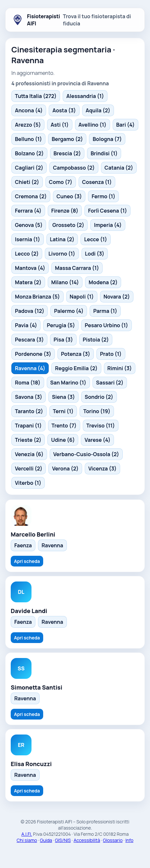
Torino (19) (97, 411)
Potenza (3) (76, 354)
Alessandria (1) (85, 96)
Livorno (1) (62, 254)
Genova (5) (29, 225)
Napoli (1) (82, 297)
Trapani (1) (28, 426)
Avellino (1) (93, 125)
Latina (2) (62, 239)
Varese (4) (97, 440)
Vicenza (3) (102, 469)
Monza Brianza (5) (37, 297)
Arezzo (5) (28, 125)
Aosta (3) (64, 110)
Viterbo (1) (28, 483)
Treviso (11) (101, 426)
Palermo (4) (69, 311)
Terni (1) (63, 411)
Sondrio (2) (99, 397)
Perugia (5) (61, 325)
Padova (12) (30, 311)
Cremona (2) (31, 196)
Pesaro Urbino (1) (106, 325)
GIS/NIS (63, 840)
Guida (46, 840)
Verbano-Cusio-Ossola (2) (86, 454)
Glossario (113, 840)
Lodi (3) (95, 254)
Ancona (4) (29, 110)
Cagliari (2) (29, 168)
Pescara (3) (29, 340)
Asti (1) (60, 125)
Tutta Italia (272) (36, 96)
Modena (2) (103, 282)
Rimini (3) (120, 368)
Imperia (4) (108, 225)
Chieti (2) (27, 182)
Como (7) (61, 182)
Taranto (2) (29, 411)
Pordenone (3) (33, 354)
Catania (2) (119, 168)
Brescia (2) (67, 153)
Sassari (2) (110, 383)
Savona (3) (29, 397)
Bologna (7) (107, 139)
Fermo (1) (103, 196)
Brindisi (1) (104, 153)
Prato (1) (111, 354)
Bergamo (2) (67, 139)
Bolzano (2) (29, 153)
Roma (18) (28, 383)
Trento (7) (64, 426)
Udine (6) (63, 440)
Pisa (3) (63, 340)
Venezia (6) (29, 454)
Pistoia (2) (96, 340)
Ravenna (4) (30, 368)
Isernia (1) (28, 239)
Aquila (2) (98, 110)
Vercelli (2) (29, 469)
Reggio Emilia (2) (76, 368)
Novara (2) (117, 297)
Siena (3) (63, 397)
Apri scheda (27, 561)
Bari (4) (125, 125)
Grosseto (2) (68, 225)
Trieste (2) (28, 440)
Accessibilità (87, 840)
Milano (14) (65, 282)
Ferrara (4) (28, 211)
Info (129, 840)
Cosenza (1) (97, 182)
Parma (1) (105, 311)
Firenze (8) (65, 211)
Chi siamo (27, 840)
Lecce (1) (95, 239)
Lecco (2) (27, 254)
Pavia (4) (26, 325)
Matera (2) (28, 282)
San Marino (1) (68, 383)
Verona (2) (65, 469)
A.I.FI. (27, 834)
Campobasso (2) (74, 168)
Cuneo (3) (69, 196)
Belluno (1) (28, 139)
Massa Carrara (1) (77, 268)
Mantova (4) (30, 268)
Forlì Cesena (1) (107, 211)
